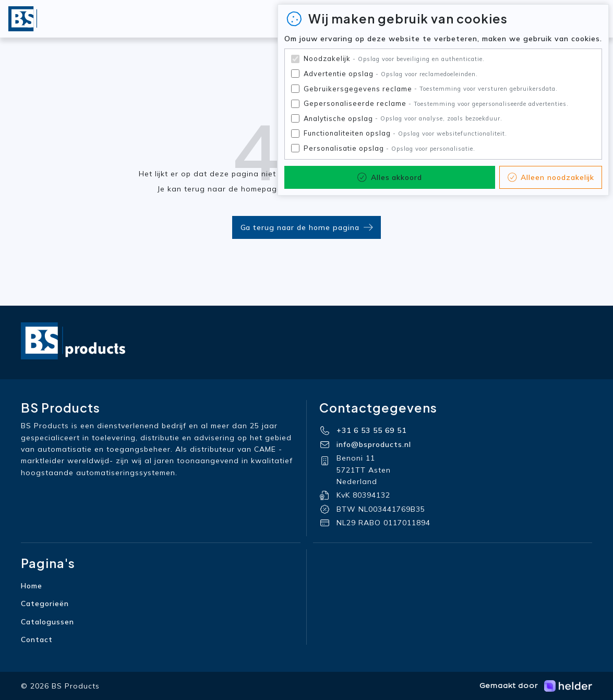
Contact (37, 639)
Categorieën (45, 604)
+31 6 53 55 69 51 (371, 430)
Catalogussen (47, 622)
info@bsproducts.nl (374, 444)
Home (32, 586)
